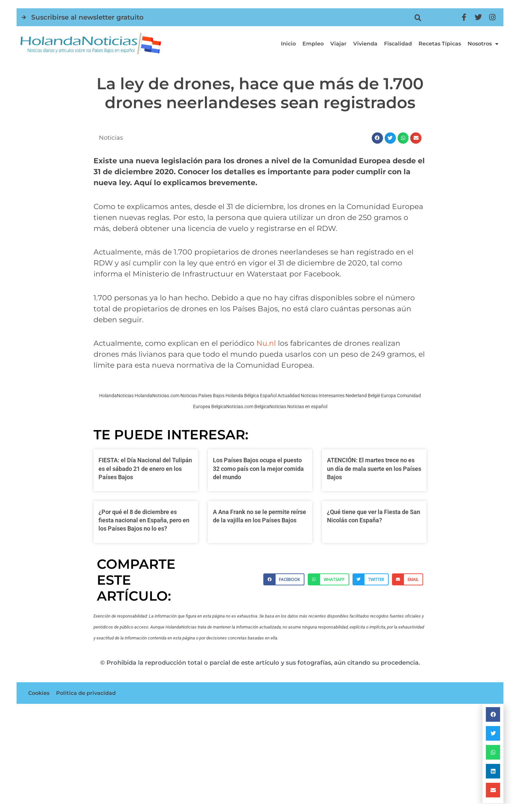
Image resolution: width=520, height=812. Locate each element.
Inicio (288, 44)
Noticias (111, 138)
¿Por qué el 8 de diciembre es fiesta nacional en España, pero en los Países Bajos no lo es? (144, 520)
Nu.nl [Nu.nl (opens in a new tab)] (266, 343)
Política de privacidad (86, 693)
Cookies (39, 693)
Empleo (313, 44)
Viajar (338, 44)
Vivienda (365, 44)
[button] (418, 18)
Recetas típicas (440, 44)
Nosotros (483, 44)
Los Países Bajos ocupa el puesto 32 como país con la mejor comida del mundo (258, 468)
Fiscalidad (398, 44)
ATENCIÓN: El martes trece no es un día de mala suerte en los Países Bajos (374, 468)
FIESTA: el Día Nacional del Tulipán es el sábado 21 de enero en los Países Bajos (145, 468)
